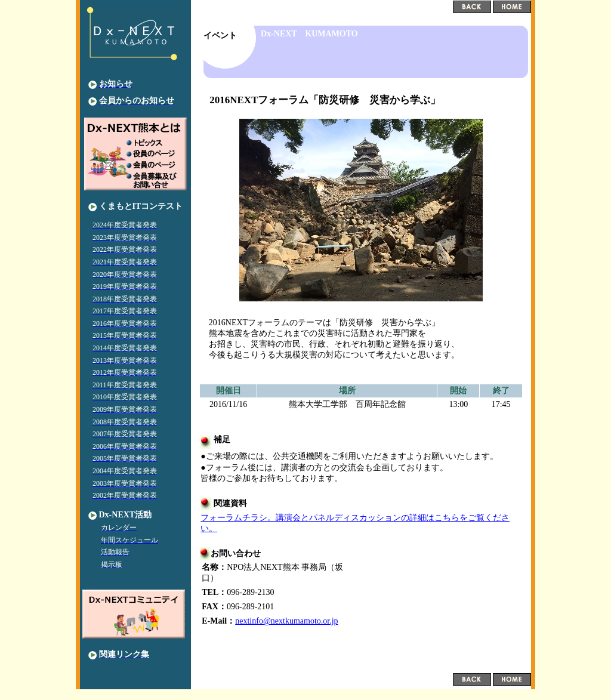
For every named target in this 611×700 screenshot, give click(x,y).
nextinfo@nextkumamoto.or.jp (286, 621)
